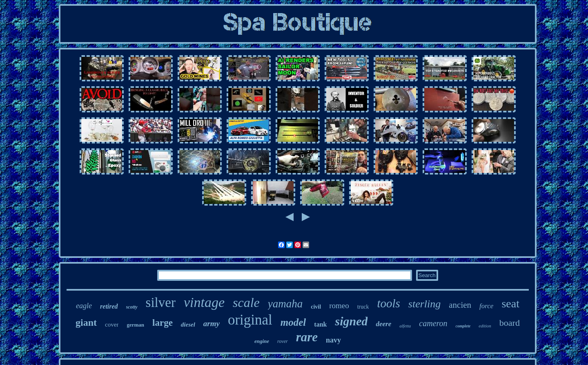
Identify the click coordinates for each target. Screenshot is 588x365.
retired (109, 306)
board (510, 323)
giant (86, 322)
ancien (460, 305)
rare (307, 337)
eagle (84, 306)
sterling (424, 304)
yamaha (285, 304)
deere (383, 324)
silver (161, 302)
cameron (433, 323)
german (135, 325)
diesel (188, 325)
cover (112, 325)
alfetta (405, 326)
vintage (204, 302)
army (212, 324)
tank (320, 324)
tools (388, 303)
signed (351, 321)
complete (463, 326)
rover (283, 341)
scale (246, 302)
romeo (339, 306)
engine (262, 341)
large (163, 323)
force (486, 306)
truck (363, 307)
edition (485, 326)
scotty (132, 307)
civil (316, 307)
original (250, 320)
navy (333, 340)
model (293, 322)
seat (510, 303)
